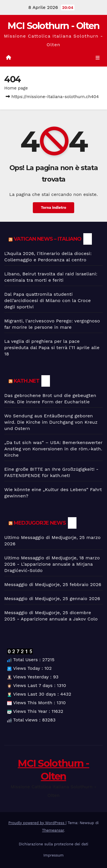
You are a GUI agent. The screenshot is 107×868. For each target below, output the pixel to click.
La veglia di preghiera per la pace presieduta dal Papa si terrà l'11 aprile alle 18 (52, 348)
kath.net (27, 381)
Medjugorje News (40, 523)
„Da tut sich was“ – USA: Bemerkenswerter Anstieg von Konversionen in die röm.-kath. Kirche (53, 449)
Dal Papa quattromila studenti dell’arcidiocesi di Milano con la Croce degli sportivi (48, 300)
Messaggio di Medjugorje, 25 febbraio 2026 (53, 584)
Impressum (53, 855)
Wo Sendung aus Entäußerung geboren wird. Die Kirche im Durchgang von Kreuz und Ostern (51, 422)
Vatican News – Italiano (48, 239)
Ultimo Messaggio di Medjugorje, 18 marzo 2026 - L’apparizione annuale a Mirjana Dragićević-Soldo (52, 564)
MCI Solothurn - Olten (53, 26)
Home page (16, 88)
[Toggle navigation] (98, 58)
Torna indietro (53, 208)
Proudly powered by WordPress (37, 823)
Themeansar (53, 830)
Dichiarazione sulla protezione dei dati (54, 844)
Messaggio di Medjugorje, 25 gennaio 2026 (52, 599)
